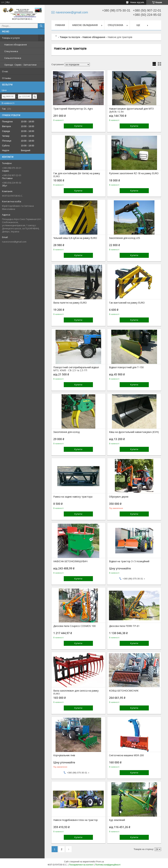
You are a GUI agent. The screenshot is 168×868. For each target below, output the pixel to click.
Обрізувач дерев (119, 497)
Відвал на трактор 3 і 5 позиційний (129, 561)
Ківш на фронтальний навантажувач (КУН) (134, 432)
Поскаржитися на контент (81, 865)
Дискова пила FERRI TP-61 (124, 626)
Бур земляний (117, 820)
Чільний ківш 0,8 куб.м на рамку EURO (75, 238)
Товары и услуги (11, 38)
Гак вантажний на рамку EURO (127, 303)
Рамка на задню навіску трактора (73, 497)
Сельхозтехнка (13, 58)
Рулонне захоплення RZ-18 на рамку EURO (134, 173)
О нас (5, 71)
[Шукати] (41, 26)
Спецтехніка (11, 51)
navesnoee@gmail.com (14, 242)
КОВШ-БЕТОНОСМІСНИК (124, 691)
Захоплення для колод (66, 432)
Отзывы (7, 78)
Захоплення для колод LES (125, 238)
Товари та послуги (70, 37)
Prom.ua (100, 862)
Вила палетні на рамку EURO (70, 303)
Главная (60, 25)
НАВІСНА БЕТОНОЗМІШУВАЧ (70, 561)
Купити (78, 126)
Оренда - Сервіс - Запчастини (20, 65)
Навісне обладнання (16, 45)
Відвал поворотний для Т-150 (126, 367)
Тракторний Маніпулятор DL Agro (73, 109)
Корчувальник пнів (64, 755)
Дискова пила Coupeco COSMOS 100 (74, 626)
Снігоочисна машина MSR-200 (126, 755)
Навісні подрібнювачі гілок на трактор (76, 820)
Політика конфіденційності (108, 865)
